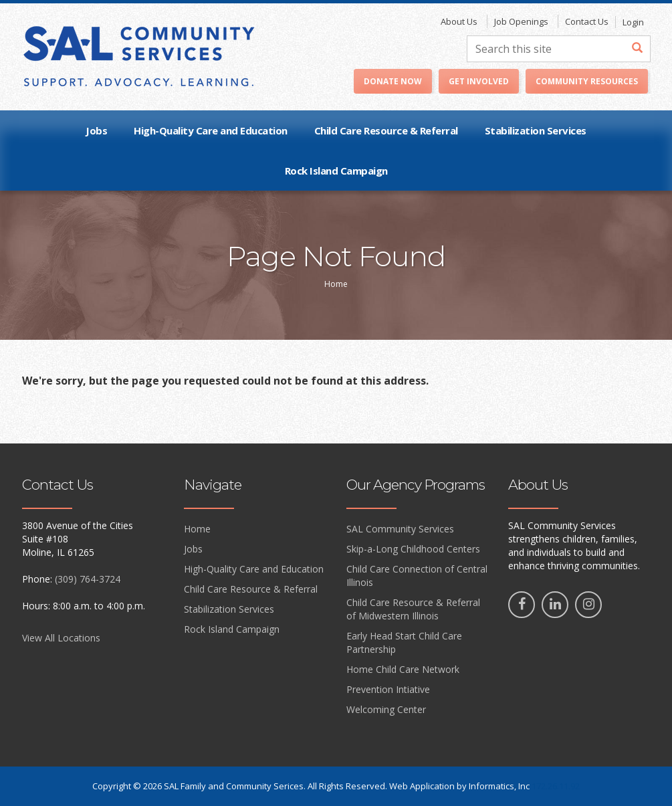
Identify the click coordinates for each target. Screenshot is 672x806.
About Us (459, 21)
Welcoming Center (386, 709)
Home (197, 529)
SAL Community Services (400, 529)
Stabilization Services (536, 130)
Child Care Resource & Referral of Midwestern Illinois (413, 609)
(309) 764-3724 (88, 579)
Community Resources (587, 81)
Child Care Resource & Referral (386, 130)
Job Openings (521, 21)
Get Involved (479, 81)
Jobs (96, 130)
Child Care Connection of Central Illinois (417, 576)
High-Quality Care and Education (211, 130)
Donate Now (393, 81)
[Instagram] (588, 605)
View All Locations (61, 638)
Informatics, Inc (499, 786)
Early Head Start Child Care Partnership (404, 642)
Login (633, 22)
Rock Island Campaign (336, 171)
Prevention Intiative (388, 689)
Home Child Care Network (403, 669)
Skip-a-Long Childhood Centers (413, 549)
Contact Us (587, 21)
